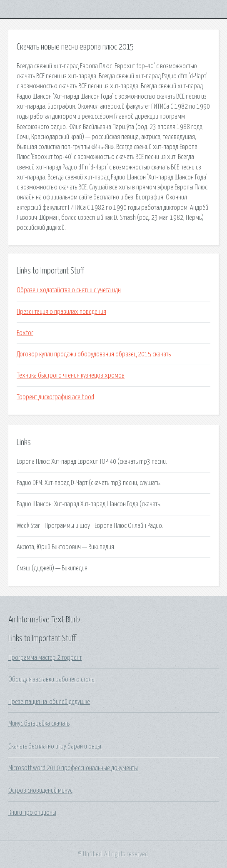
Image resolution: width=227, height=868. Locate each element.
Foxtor (25, 333)
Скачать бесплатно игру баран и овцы (55, 746)
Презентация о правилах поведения (61, 312)
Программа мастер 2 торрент (45, 658)
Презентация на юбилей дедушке (49, 702)
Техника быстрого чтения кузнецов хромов (71, 376)
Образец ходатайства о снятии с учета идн (69, 290)
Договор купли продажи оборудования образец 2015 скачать (94, 354)
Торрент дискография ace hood (55, 397)
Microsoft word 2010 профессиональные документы (73, 768)
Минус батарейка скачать (39, 724)
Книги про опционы (32, 813)
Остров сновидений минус (40, 791)
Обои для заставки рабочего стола (51, 679)
